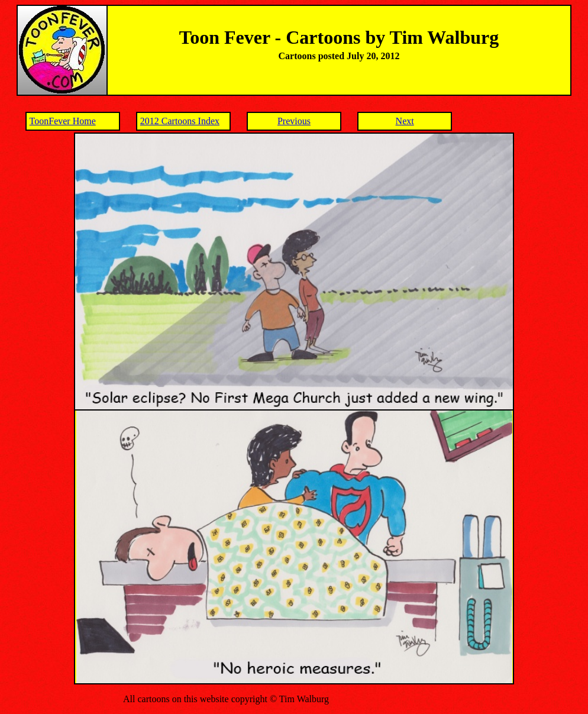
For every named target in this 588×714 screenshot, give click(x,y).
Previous (294, 121)
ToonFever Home (63, 121)
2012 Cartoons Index (180, 121)
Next (405, 121)
